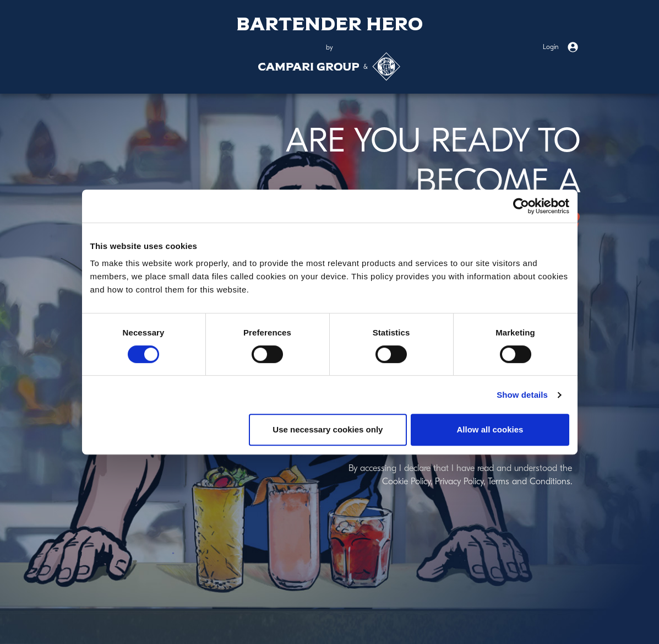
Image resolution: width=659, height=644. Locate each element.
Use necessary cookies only (328, 429)
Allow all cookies (490, 429)
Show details (522, 395)
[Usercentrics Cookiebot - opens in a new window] (521, 206)
